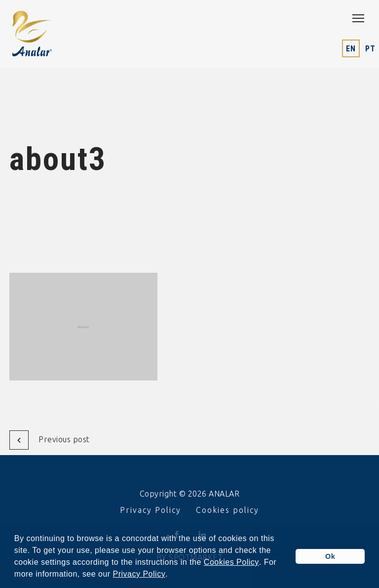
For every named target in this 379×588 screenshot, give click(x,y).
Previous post (50, 440)
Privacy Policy (139, 574)
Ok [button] (330, 556)
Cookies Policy (231, 562)
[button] (172, 575)
